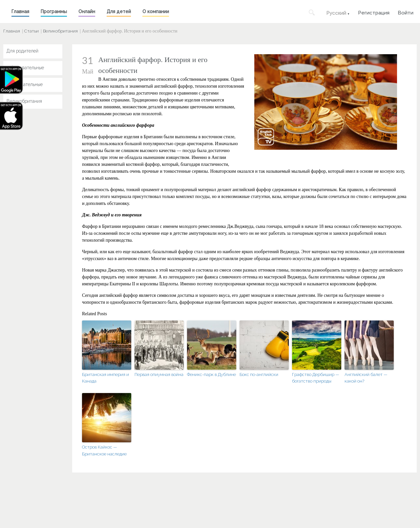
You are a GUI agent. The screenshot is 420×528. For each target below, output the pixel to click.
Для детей (119, 11)
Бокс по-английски (259, 374)
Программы (54, 11)
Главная (20, 11)
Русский (336, 13)
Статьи (31, 31)
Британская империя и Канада (105, 378)
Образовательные (25, 68)
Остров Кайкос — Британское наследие (104, 451)
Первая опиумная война (159, 374)
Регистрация (374, 12)
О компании (156, 11)
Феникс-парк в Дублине (211, 374)
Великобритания (60, 31)
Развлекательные (25, 84)
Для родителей (22, 51)
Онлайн (87, 11)
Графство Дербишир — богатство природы (316, 378)
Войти (406, 12)
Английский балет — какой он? (366, 378)
